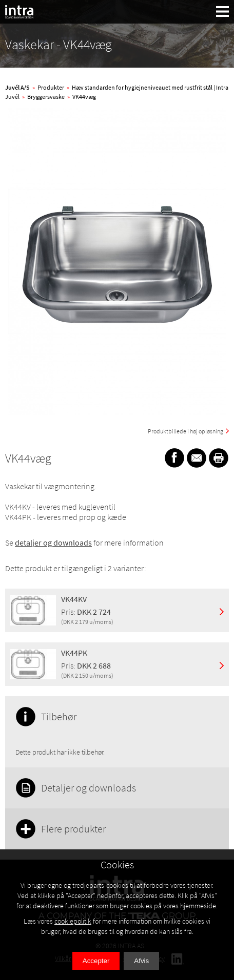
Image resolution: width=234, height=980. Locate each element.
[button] (223, 12)
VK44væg (84, 97)
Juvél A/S (17, 87)
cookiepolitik (73, 921)
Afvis (141, 961)
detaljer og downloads (53, 543)
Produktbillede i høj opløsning (186, 431)
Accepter (96, 961)
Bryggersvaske (46, 97)
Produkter (51, 87)
